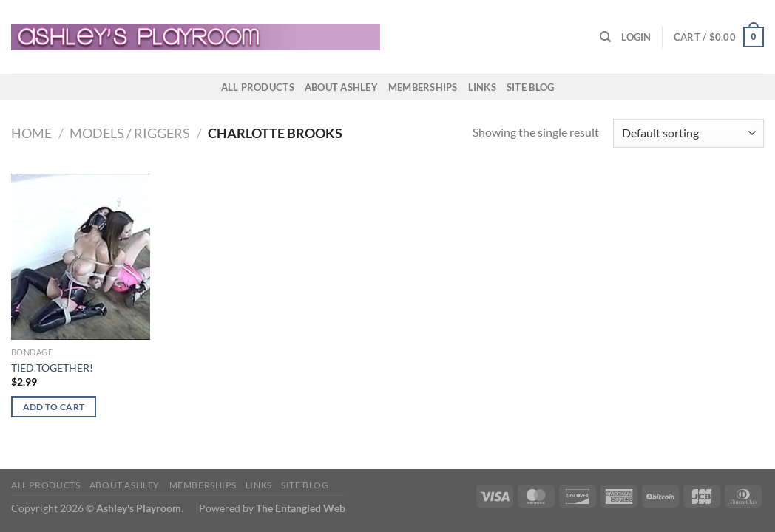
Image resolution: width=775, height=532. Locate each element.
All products (258, 87)
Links (482, 87)
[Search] (605, 37)
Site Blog (530, 87)
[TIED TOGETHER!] (81, 257)
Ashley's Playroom (139, 508)
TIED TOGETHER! (52, 368)
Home (31, 133)
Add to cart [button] (54, 407)
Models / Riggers (130, 133)
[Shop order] (688, 133)
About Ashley (341, 87)
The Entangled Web (301, 508)
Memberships (423, 87)
